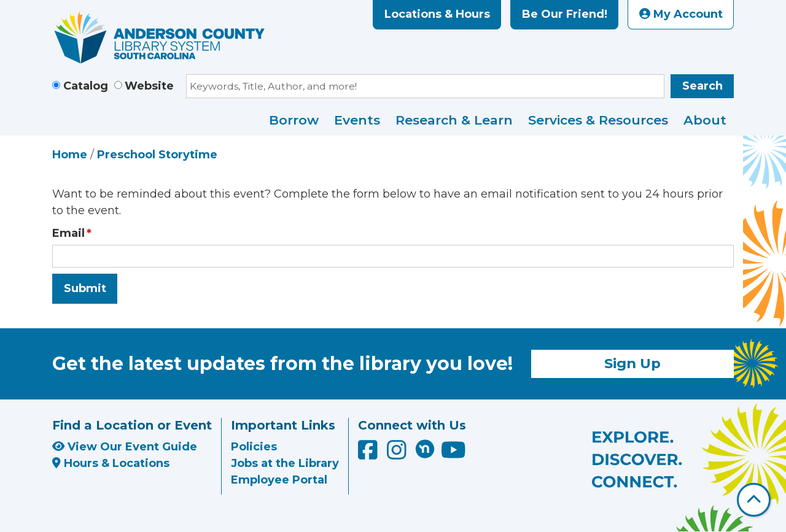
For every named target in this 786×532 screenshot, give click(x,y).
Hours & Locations (111, 463)
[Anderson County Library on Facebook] (369, 454)
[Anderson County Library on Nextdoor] (425, 449)
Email (68, 233)
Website (149, 86)
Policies (254, 447)
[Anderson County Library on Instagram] (398, 454)
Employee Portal (279, 480)
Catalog (86, 86)
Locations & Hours (437, 14)
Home (70, 155)
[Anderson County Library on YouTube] (453, 454)
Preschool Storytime (157, 155)
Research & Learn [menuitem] (454, 120)
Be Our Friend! (565, 14)
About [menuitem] (705, 120)
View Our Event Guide (125, 447)
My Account (681, 14)
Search (702, 86)
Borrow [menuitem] (294, 120)
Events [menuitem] (357, 120)
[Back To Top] (754, 500)
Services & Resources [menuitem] (598, 120)
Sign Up (632, 363)
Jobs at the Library (285, 463)
